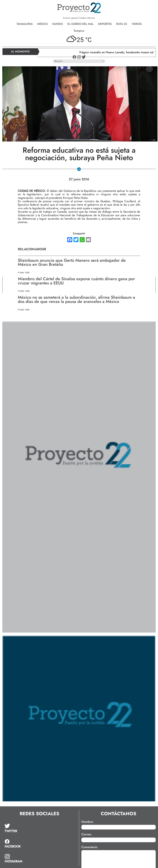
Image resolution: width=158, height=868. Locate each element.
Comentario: (90, 847)
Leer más (24, 272)
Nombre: (88, 822)
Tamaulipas (25, 24)
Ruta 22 (122, 24)
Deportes (105, 24)
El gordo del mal (80, 24)
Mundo (58, 24)
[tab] (14, 828)
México (42, 24)
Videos (137, 24)
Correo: (87, 834)
